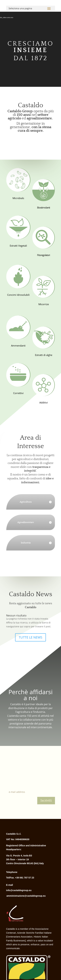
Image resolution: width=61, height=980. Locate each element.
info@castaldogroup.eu (19, 890)
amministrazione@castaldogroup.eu (26, 896)
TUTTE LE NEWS (30, 637)
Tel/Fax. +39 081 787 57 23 (20, 878)
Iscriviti (46, 801)
